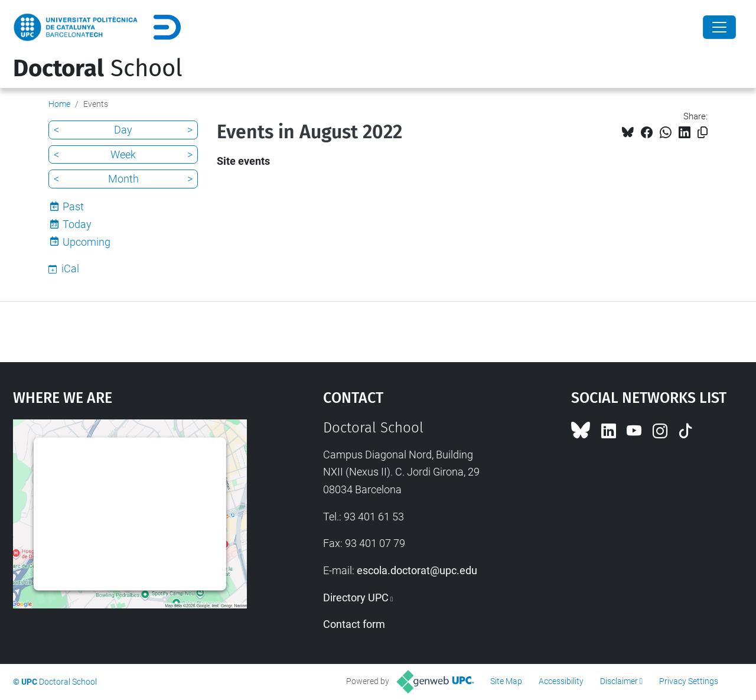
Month (123, 179)
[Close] (719, 27)
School (98, 69)
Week (123, 154)
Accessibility (561, 681)
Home (59, 104)
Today (77, 224)
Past (73, 206)
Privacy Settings (689, 681)
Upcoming (87, 242)
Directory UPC (356, 598)
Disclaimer (619, 681)
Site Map (506, 681)
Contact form (354, 624)
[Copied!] (703, 133)
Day (123, 130)
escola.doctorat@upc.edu (417, 570)
